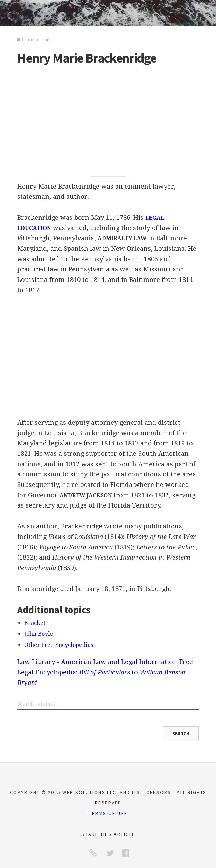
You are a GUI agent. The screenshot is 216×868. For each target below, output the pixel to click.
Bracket (35, 623)
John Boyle (39, 634)
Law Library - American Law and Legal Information (97, 662)
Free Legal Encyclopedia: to (105, 672)
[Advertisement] (108, 123)
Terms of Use (108, 813)
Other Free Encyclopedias (59, 645)
